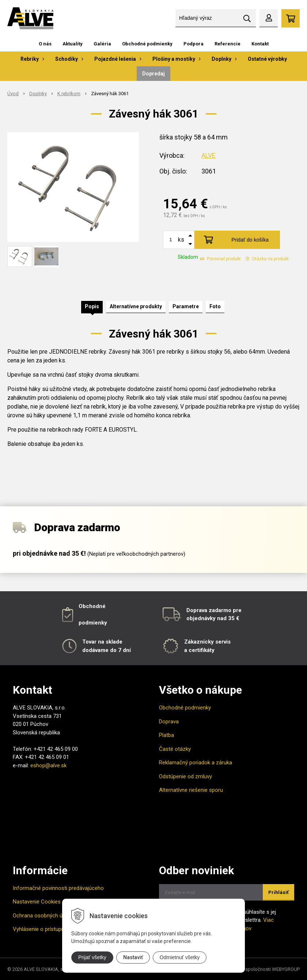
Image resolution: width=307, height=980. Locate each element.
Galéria (102, 44)
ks (181, 240)
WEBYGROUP (286, 969)
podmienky (93, 623)
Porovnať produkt (220, 259)
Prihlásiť (278, 892)
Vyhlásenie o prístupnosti (43, 929)
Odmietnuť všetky (180, 957)
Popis (92, 306)
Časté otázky (175, 749)
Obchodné (92, 606)
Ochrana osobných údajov (44, 916)
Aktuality (73, 44)
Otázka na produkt (267, 259)
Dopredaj (153, 74)
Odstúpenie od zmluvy (185, 776)
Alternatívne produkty (136, 306)
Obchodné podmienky (147, 44)
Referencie (228, 44)
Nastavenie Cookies (37, 902)
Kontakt (260, 44)
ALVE (209, 155)
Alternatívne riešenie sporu (191, 790)
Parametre (186, 306)
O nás (45, 44)
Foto (215, 306)
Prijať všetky (92, 957)
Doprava (169, 722)
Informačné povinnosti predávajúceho (58, 888)
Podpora (194, 44)
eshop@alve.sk (48, 765)
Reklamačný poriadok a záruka (196, 763)
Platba (166, 735)
